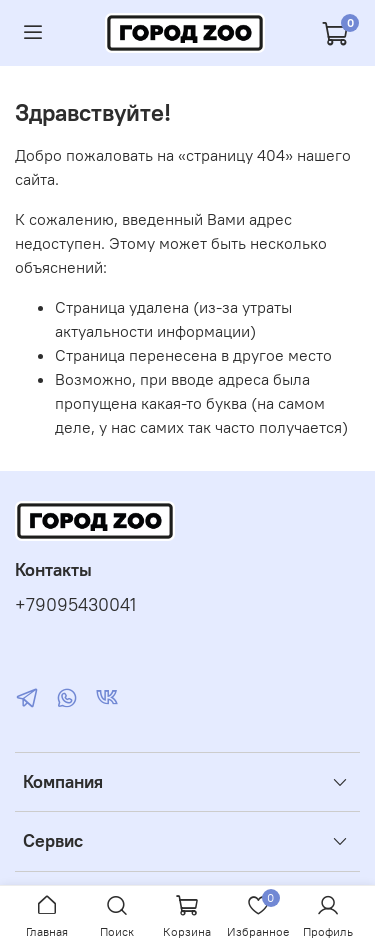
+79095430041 (75, 605)
